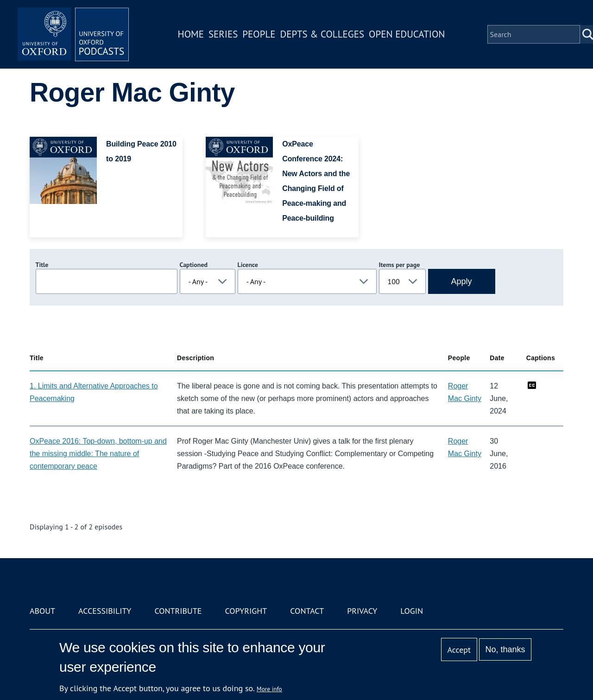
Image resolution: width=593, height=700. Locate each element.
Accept (459, 650)
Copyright (246, 611)
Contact (307, 611)
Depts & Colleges (322, 34)
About (42, 611)
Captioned (194, 265)
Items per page (400, 265)
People (259, 34)
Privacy (362, 611)
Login (412, 611)
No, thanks (505, 649)
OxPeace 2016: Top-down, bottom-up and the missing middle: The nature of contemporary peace (98, 454)
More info (269, 689)
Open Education (407, 34)
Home (191, 34)
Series (223, 34)
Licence (248, 265)
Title (42, 265)
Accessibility (105, 611)
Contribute (178, 611)
